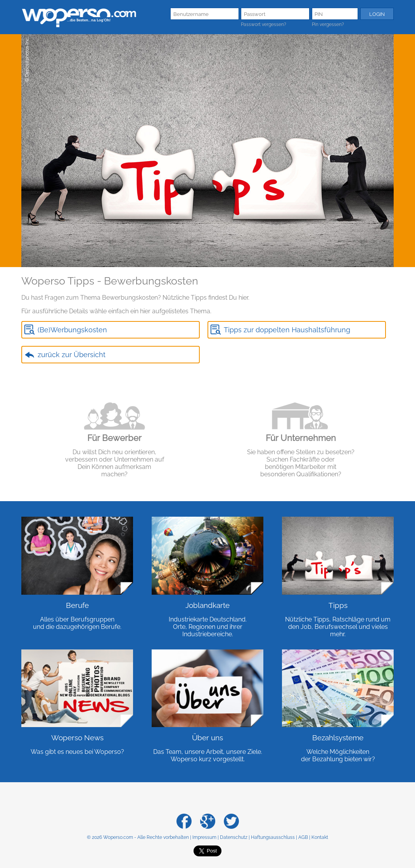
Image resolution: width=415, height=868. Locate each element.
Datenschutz (234, 837)
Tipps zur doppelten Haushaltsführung (287, 330)
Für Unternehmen (301, 438)
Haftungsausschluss (273, 837)
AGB (303, 837)
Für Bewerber (114, 438)
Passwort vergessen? (264, 24)
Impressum (204, 837)
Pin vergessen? (328, 24)
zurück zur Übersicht (72, 355)
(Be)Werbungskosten (72, 330)
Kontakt (320, 837)
